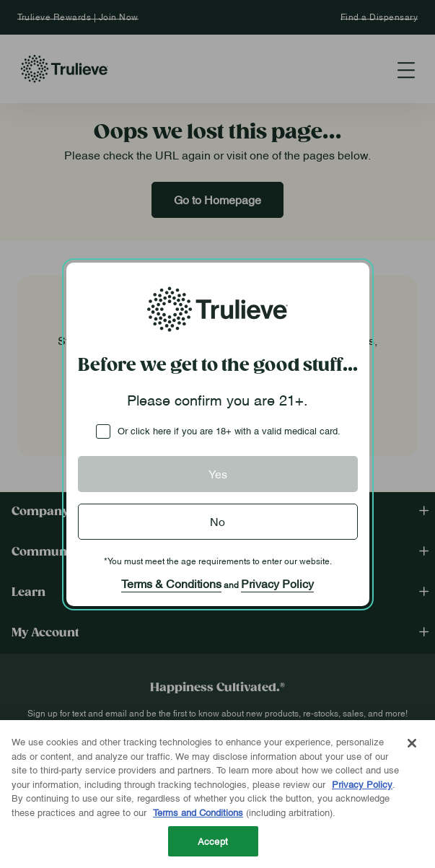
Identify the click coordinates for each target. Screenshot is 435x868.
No (217, 521)
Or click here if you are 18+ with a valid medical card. (229, 430)
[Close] (412, 743)
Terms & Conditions (171, 583)
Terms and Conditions (198, 812)
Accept (213, 841)
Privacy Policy (277, 583)
